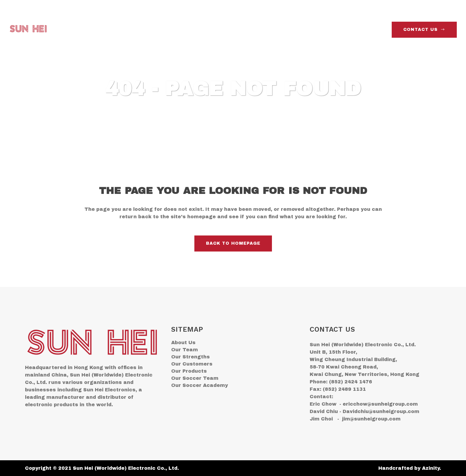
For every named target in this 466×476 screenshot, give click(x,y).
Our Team (185, 350)
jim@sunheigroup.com (371, 419)
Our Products (189, 371)
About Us (183, 343)
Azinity (431, 468)
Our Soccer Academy (200, 385)
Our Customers (192, 364)
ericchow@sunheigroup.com (380, 404)
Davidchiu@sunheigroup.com (381, 411)
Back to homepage (233, 243)
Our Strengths (191, 357)
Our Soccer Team (195, 378)
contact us (424, 30)
